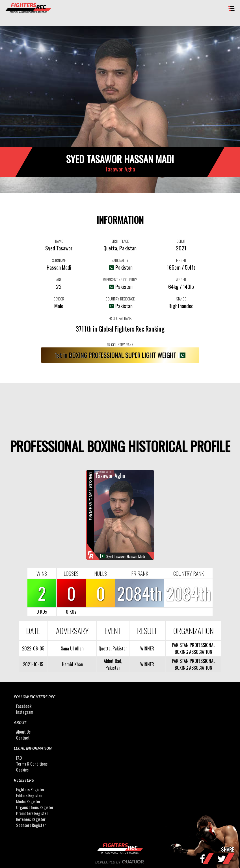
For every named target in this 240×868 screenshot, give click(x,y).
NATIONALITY (120, 260)
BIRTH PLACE (120, 241)
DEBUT (181, 241)
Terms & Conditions (32, 764)
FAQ (19, 758)
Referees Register (31, 819)
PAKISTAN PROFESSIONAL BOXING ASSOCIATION (193, 648)
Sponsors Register (31, 825)
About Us (23, 732)
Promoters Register (32, 813)
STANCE (181, 299)
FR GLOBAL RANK (120, 318)
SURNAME (59, 260)
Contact (23, 738)
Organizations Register (35, 807)
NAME (59, 241)
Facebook (24, 706)
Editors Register (29, 795)
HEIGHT (181, 260)
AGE (59, 280)
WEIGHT (181, 280)
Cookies (22, 770)
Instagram (25, 712)
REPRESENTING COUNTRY (120, 280)
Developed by (120, 862)
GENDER (59, 299)
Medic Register (28, 801)
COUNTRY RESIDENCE (120, 299)
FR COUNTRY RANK (120, 345)
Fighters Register (30, 789)
